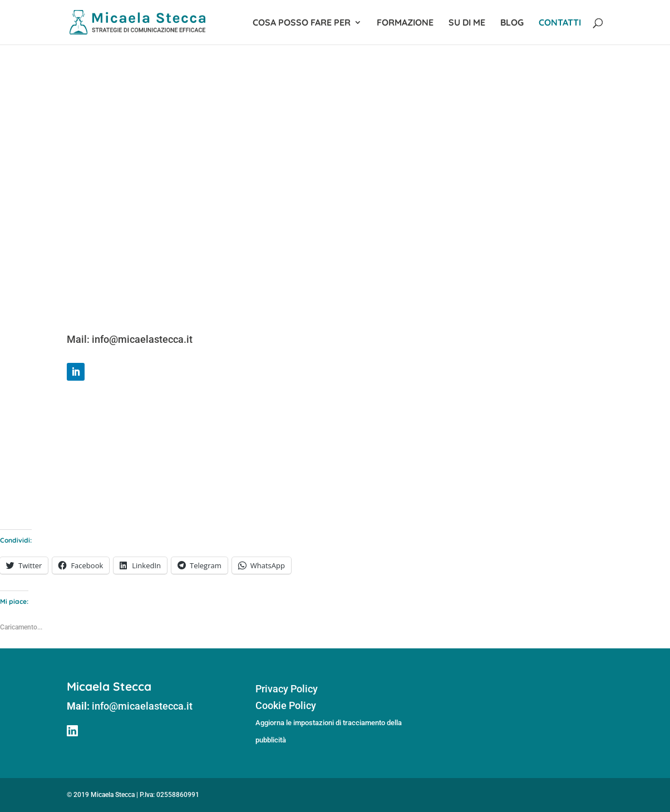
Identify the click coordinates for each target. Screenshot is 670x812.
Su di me (467, 23)
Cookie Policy (286, 705)
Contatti (560, 23)
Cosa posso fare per (302, 23)
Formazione (405, 23)
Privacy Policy (287, 689)
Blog (512, 23)
